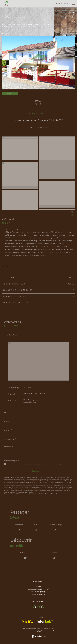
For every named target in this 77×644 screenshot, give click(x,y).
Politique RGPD (59, 631)
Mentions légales (36, 631)
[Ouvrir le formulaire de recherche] (62, 4)
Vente (31, 25)
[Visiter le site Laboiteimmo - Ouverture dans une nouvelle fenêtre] (39, 636)
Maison (49, 25)
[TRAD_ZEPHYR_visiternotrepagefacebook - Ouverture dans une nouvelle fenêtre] (36, 609)
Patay (43, 25)
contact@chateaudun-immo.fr (34, 393)
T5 (55, 25)
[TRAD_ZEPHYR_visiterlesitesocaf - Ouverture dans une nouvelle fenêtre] (29, 623)
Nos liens (51, 631)
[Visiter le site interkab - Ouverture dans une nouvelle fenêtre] (45, 622)
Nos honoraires (17, 631)
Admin (45, 631)
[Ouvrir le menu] (74, 4)
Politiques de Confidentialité (29, 494)
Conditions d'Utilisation (45, 494)
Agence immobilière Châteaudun (14, 25)
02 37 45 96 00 (28, 387)
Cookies (39, 633)
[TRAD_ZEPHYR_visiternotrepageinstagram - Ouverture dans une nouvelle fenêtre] (41, 609)
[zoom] (20, 138)
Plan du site (26, 631)
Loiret (37, 25)
